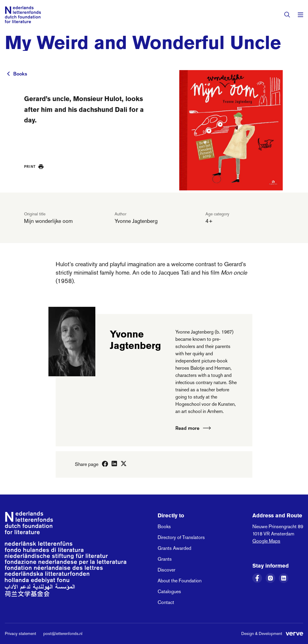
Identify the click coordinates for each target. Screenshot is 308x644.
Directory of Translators (181, 537)
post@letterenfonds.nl (63, 633)
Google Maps (266, 541)
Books (20, 74)
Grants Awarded (174, 548)
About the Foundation (180, 581)
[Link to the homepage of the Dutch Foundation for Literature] (23, 15)
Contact (166, 602)
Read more (193, 428)
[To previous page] (8, 74)
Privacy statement (20, 633)
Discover (166, 570)
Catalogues (169, 592)
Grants (165, 559)
